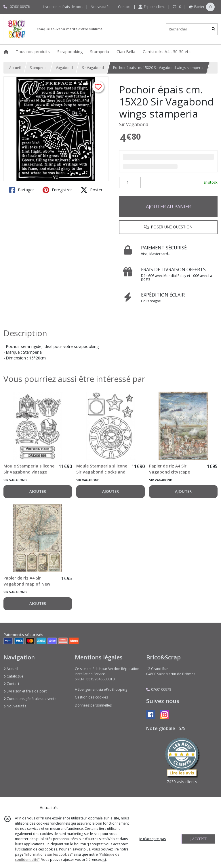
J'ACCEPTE (199, 839)
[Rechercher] (214, 29)
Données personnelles (93, 705)
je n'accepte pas (153, 839)
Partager (22, 190)
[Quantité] (130, 183)
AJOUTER (38, 491)
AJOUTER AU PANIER (168, 207)
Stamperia (38, 68)
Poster (92, 190)
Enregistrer (57, 190)
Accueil (15, 68)
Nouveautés (15, 706)
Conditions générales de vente (30, 699)
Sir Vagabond (93, 68)
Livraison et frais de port (25, 691)
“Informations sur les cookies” (48, 854)
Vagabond (64, 68)
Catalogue (13, 676)
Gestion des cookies (91, 697)
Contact (124, 7)
